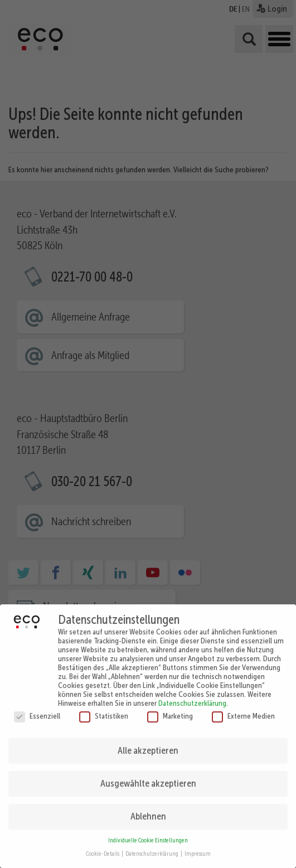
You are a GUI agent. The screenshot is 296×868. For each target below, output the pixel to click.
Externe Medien (243, 710)
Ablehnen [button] (148, 811)
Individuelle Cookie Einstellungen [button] (148, 835)
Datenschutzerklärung (192, 697)
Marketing (170, 710)
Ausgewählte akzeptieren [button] (148, 778)
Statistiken (104, 710)
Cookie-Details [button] (103, 849)
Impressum (198, 849)
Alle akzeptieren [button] (148, 745)
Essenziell (37, 710)
